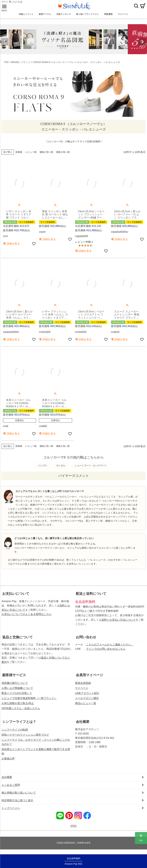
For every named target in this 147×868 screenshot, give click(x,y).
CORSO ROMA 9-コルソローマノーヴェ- (54, 65)
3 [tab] (63, 61)
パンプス (42, 469)
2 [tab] (61, 61)
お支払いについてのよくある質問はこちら (27, 617)
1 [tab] (58, 61)
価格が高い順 (63, 155)
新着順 (19, 155)
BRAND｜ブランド (21, 65)
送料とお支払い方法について (119, 623)
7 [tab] (74, 61)
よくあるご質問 (11, 788)
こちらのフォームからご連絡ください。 (110, 647)
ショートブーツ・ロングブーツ (91, 469)
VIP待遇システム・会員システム (21, 711)
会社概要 (83, 725)
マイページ (82, 691)
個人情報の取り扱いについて (19, 796)
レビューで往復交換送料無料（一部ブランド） (29, 701)
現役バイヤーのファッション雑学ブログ (25, 738)
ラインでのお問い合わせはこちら (106, 652)
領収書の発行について (15, 686)
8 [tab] (76, 61)
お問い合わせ (86, 640)
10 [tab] (82, 61)
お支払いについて (16, 597)
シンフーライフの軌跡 (15, 733)
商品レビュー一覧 (86, 706)
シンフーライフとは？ (19, 725)
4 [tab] (66, 61)
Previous (5, 45)
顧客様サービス (14, 678)
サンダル (61, 469)
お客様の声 (8, 761)
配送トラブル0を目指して (17, 696)
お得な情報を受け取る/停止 (18, 706)
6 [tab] (71, 61)
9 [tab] (79, 61)
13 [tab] (90, 61)
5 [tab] (69, 61)
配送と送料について (91, 597)
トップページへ (11, 811)
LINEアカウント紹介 (87, 696)
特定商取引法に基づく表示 (17, 803)
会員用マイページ (89, 678)
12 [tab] (87, 61)
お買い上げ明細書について (17, 691)
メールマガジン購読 (87, 701)
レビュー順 (31, 155)
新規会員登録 (83, 686)
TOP (6, 65)
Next (142, 45)
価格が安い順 (46, 155)
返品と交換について (18, 640)
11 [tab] (84, 61)
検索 (136, 7)
